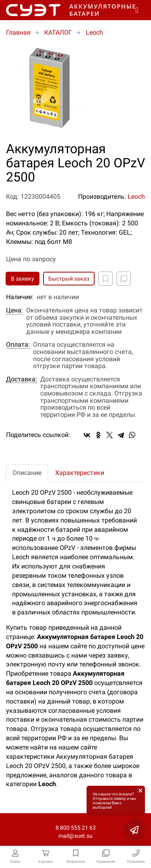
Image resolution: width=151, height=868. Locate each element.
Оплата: (18, 345)
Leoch (136, 197)
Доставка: (22, 379)
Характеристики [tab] (80, 473)
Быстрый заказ (69, 279)
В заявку (23, 279)
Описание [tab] (27, 473)
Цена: (14, 310)
